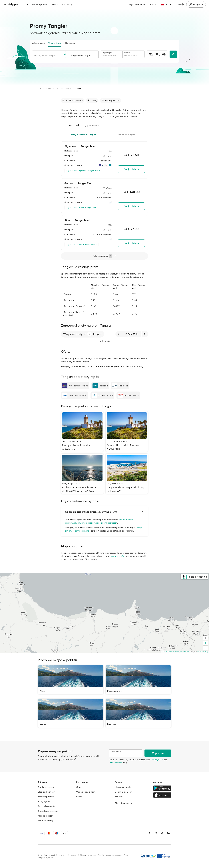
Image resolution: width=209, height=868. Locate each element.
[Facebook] (149, 833)
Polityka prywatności (87, 855)
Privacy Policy (158, 760)
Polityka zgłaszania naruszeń (110, 855)
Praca (79, 797)
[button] (90, 334)
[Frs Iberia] (120, 386)
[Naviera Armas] (128, 395)
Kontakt (119, 797)
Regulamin (61, 855)
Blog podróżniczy (46, 792)
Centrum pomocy (123, 792)
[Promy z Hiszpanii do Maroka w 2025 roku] (127, 431)
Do (72, 52)
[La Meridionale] (102, 395)
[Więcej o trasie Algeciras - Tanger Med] (83, 171)
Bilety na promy (45, 88)
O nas (79, 787)
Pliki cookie (72, 855)
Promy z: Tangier (126, 135)
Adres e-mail (116, 751)
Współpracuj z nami (86, 792)
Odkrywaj (67, 4)
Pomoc (153, 4)
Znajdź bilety (131, 169)
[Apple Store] (162, 795)
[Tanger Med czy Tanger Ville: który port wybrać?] (127, 474)
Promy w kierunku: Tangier (83, 135)
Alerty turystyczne (124, 803)
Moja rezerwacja (137, 4)
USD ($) (180, 4)
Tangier (78, 88)
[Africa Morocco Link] (75, 386)
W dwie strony (55, 43)
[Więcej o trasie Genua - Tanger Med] (82, 208)
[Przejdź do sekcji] (73, 100)
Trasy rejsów (44, 801)
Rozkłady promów (63, 88)
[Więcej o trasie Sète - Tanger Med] (81, 244)
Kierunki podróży (46, 797)
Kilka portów (70, 43)
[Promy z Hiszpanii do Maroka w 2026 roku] (82, 431)
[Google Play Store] (162, 788)
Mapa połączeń (46, 816)
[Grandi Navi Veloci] (75, 395)
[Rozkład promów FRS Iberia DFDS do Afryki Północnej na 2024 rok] (82, 474)
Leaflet (164, 652)
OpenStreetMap (203, 652)
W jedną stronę (39, 43)
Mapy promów (118, 556)
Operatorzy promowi (48, 811)
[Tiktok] (162, 833)
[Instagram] (156, 833)
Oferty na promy (37, 4)
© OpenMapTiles (184, 652)
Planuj (55, 4)
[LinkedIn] (168, 833)
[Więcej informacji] (75, 759)
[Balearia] (100, 386)
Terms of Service (115, 762)
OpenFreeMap (173, 652)
